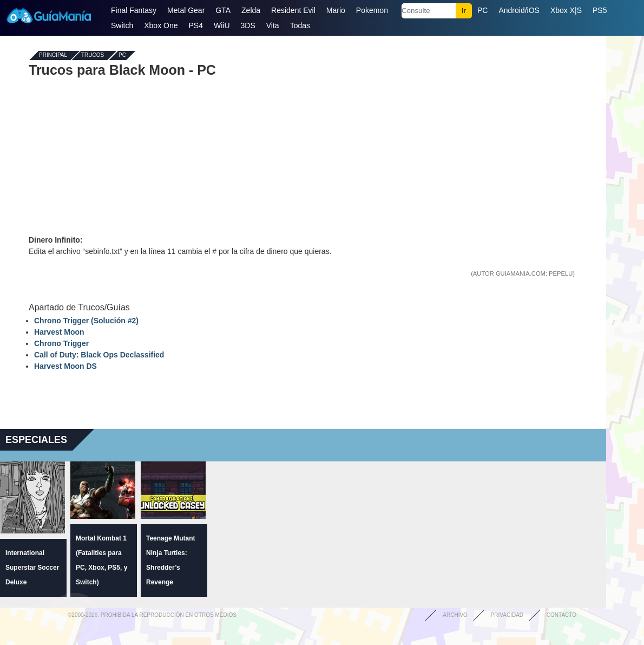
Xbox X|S (566, 10)
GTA (223, 10)
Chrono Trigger (61, 343)
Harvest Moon (59, 332)
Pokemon (372, 10)
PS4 (196, 25)
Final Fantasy (134, 10)
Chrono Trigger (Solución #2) (86, 321)
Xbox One (161, 25)
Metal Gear (186, 10)
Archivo (455, 615)
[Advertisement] (303, 156)
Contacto (561, 615)
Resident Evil (293, 10)
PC (482, 10)
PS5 (600, 10)
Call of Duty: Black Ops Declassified (99, 355)
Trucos (93, 56)
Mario (336, 10)
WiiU (222, 25)
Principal (53, 56)
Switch (122, 25)
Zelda (251, 10)
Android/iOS (519, 10)
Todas (300, 25)
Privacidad (507, 615)
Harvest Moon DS (65, 366)
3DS (248, 25)
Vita (273, 25)
